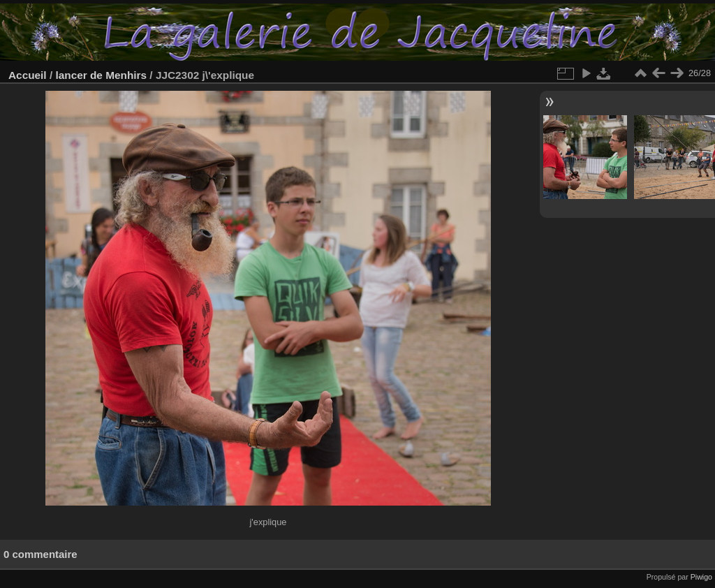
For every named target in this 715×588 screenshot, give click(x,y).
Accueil (28, 75)
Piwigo (701, 577)
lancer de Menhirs (101, 75)
